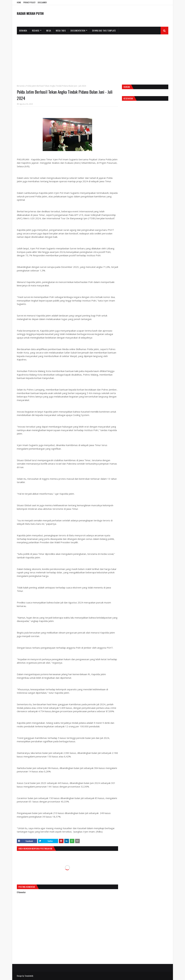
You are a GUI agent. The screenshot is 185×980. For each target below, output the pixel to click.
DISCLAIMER (42, 2)
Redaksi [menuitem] (36, 30)
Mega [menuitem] (49, 30)
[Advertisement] (93, 58)
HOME (19, 2)
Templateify (29, 976)
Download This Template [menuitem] (104, 30)
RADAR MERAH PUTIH (30, 13)
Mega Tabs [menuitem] (61, 30)
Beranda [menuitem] (23, 30)
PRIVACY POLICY (29, 2)
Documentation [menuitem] (78, 30)
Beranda (21, 86)
